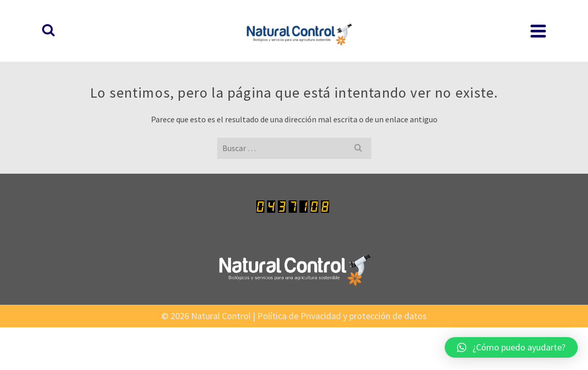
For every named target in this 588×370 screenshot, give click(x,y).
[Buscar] (541, 26)
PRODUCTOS (221, 20)
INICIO (181, 26)
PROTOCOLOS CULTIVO (349, 20)
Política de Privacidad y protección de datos (342, 306)
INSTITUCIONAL (420, 20)
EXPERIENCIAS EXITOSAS (478, 26)
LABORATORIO (277, 20)
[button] (511, 347)
